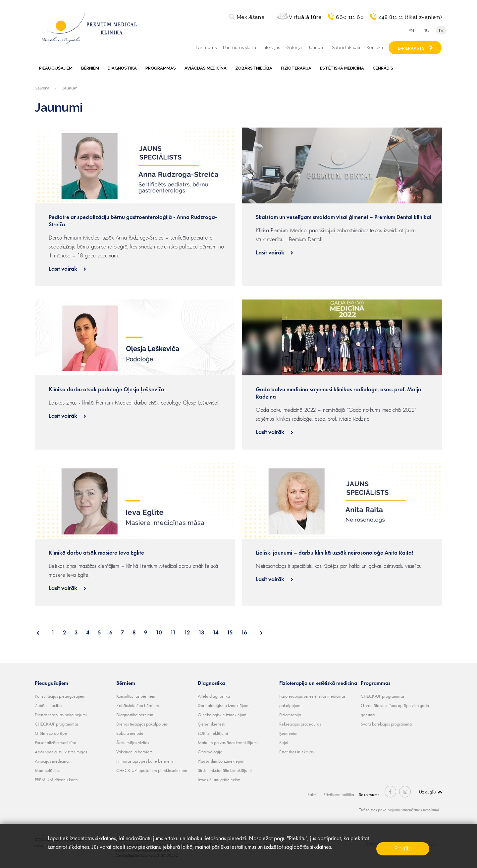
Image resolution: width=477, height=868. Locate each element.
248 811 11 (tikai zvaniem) (410, 17)
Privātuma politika (340, 794)
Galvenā (42, 88)
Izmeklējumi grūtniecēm (219, 780)
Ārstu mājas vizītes (133, 742)
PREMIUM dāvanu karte (56, 780)
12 (187, 632)
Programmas (161, 68)
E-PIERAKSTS (411, 48)
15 (230, 632)
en (409, 31)
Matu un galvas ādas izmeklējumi (228, 742)
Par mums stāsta (239, 47)
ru (426, 31)
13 (201, 632)
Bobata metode (130, 733)
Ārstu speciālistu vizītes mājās (61, 752)
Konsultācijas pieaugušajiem (60, 696)
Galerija (294, 47)
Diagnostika (122, 68)
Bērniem (90, 68)
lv (442, 31)
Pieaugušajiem (56, 68)
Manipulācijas (48, 770)
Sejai (284, 742)
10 (159, 632)
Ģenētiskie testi (212, 724)
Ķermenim (288, 733)
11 (173, 632)
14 (216, 632)
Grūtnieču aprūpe (51, 733)
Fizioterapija (296, 68)
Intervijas (271, 47)
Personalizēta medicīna (55, 742)
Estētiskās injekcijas (296, 752)
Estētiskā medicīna (342, 68)
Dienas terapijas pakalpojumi (61, 715)
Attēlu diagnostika (214, 696)
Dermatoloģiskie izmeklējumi (224, 705)
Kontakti (375, 47)
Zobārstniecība (254, 68)
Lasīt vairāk (64, 269)
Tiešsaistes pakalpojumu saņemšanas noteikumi (397, 810)
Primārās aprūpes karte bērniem (145, 761)
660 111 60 (350, 17)
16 (244, 632)
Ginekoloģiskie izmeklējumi (223, 715)
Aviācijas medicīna (206, 68)
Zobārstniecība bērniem (138, 705)
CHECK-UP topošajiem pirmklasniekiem (152, 770)
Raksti (313, 794)
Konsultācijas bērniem (136, 696)
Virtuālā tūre (305, 17)
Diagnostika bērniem (135, 715)
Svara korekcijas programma (386, 724)
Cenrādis (383, 68)
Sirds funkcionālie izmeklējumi (225, 770)
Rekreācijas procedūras (300, 724)
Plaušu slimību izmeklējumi (222, 761)
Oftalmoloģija (210, 752)
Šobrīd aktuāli (346, 47)
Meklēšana (251, 17)
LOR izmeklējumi (213, 733)
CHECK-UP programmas (57, 724)
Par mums (206, 47)
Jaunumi (317, 47)
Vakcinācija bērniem (134, 752)
